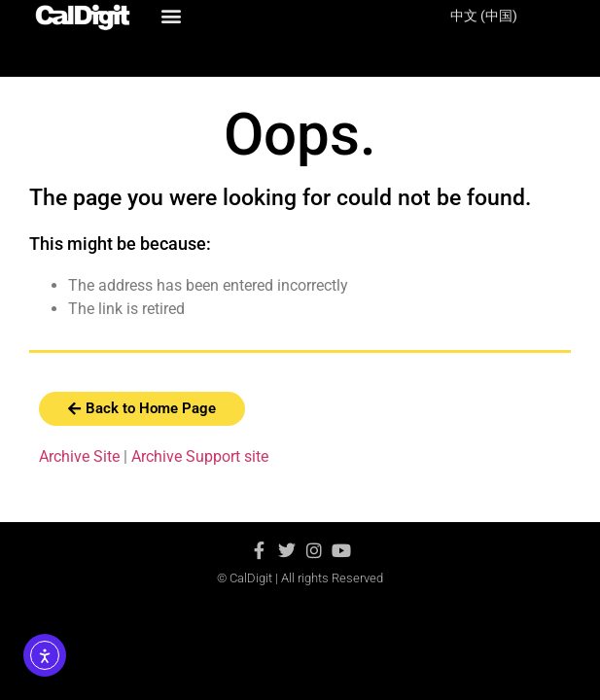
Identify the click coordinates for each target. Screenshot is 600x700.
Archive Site (79, 456)
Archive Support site (200, 456)
